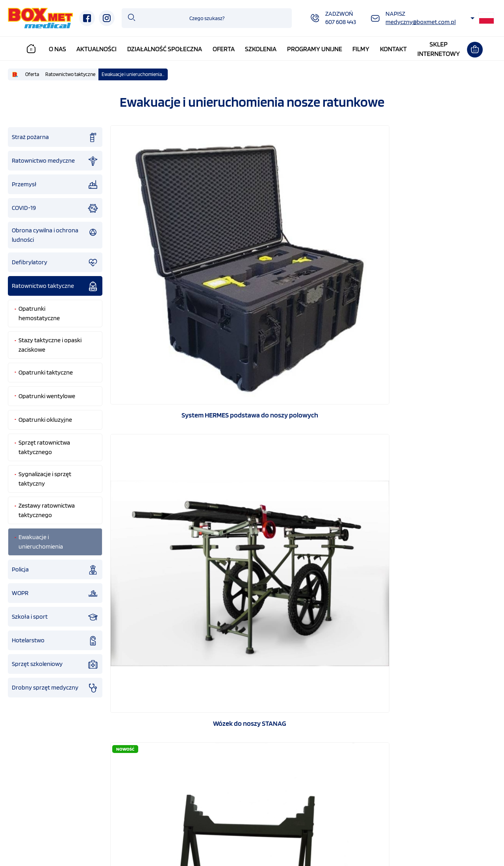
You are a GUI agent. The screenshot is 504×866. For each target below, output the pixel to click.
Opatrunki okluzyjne (45, 420)
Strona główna (43, 815)
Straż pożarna (55, 137)
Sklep (474, 815)
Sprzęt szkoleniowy (55, 664)
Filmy (363, 49)
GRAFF (181, 849)
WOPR (55, 593)
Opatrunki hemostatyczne (39, 313)
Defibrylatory (55, 263)
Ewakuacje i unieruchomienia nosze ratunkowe (135, 74)
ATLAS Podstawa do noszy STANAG (434, 264)
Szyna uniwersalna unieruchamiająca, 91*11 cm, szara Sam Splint (435, 431)
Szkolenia (263, 49)
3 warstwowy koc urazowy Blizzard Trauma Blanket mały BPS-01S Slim (303, 431)
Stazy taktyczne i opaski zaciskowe (50, 345)
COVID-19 (55, 208)
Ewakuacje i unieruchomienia (41, 542)
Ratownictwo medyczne (55, 161)
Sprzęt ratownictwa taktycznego (44, 447)
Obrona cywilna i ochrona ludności (55, 235)
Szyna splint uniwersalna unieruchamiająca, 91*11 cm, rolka (172, 599)
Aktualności (99, 49)
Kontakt (395, 49)
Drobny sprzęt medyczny (55, 688)
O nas (59, 49)
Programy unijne (317, 49)
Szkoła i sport (55, 617)
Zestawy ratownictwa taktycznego (47, 510)
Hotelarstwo (55, 641)
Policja (55, 570)
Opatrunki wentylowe (47, 396)
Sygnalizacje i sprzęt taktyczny (45, 479)
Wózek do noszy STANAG (303, 264)
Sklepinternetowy (441, 49)
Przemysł (55, 185)
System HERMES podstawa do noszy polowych (172, 264)
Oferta (226, 49)
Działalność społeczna (167, 49)
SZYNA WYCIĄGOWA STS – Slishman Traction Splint (172, 431)
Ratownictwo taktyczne (70, 74)
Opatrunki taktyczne (46, 372)
